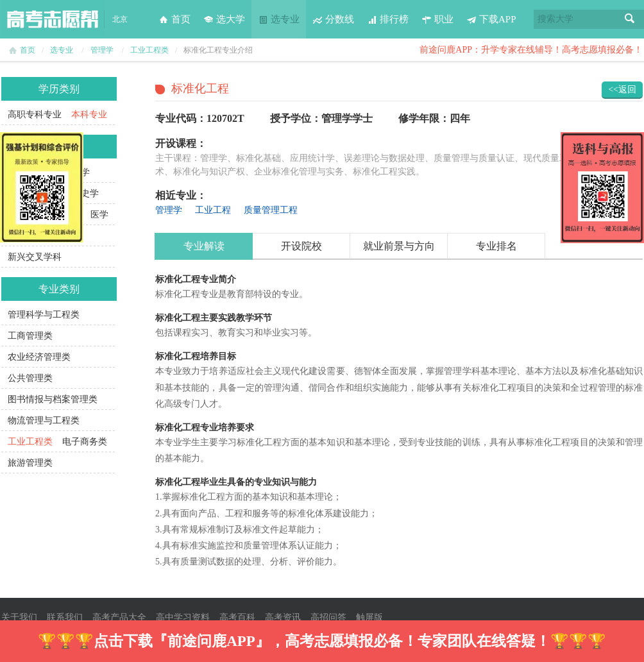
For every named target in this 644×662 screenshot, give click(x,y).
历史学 (85, 193)
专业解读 (204, 246)
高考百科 (237, 617)
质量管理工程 (271, 210)
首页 (174, 19)
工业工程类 (149, 50)
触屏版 (369, 617)
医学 (99, 215)
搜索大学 (555, 19)
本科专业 (89, 115)
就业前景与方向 (399, 246)
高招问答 (328, 617)
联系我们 (65, 617)
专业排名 (496, 246)
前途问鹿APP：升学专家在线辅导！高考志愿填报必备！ (531, 50)
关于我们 (19, 617)
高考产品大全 (119, 617)
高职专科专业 (35, 115)
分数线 (333, 19)
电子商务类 (85, 442)
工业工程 (213, 210)
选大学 (224, 19)
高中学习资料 (183, 617)
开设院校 (301, 246)
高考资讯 (283, 617)
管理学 (102, 50)
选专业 (279, 19)
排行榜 (388, 19)
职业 (437, 19)
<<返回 (622, 89)
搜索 (630, 19)
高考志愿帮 (53, 19)
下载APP (491, 19)
